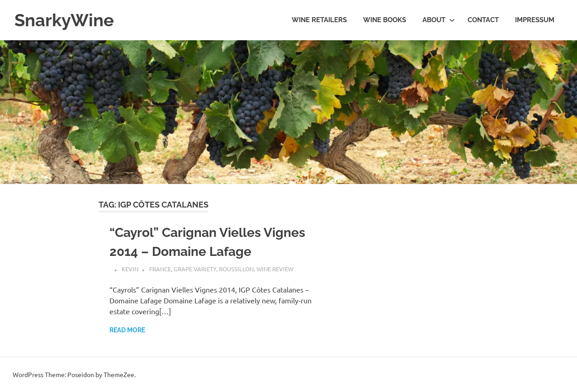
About (439, 20)
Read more (127, 330)
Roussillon (236, 269)
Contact (483, 20)
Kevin (130, 269)
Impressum (535, 20)
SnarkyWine (64, 20)
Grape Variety (195, 269)
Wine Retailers (319, 20)
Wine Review (275, 269)
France (160, 269)
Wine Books (385, 20)
